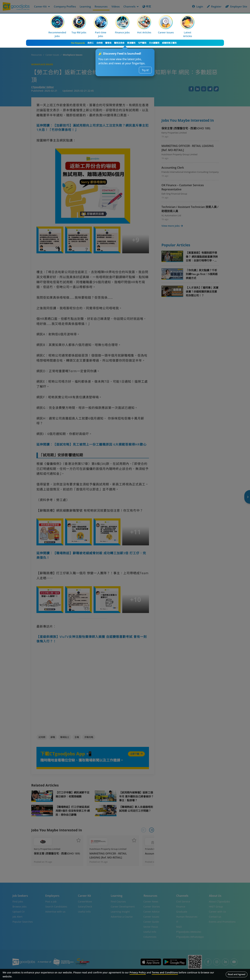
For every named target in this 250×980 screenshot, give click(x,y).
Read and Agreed (237, 974)
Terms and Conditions (165, 972)
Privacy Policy (138, 972)
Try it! (145, 70)
